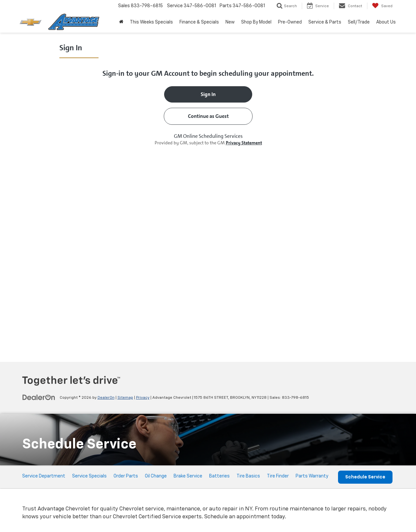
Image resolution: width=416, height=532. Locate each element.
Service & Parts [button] (325, 22)
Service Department (44, 476)
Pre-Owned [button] (290, 22)
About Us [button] (386, 22)
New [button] (230, 22)
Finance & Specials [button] (199, 22)
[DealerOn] (39, 397)
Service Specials (89, 476)
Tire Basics (248, 476)
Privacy (143, 398)
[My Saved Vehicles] (382, 6)
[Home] (121, 22)
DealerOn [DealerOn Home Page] (106, 398)
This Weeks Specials (151, 22)
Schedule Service (365, 477)
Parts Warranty (312, 476)
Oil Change (156, 476)
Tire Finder (278, 476)
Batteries (219, 476)
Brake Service (188, 476)
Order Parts (126, 476)
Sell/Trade (359, 22)
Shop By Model (256, 22)
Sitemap (125, 398)
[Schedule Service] (208, 197)
